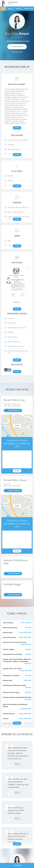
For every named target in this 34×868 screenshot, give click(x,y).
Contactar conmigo (17, 52)
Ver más (17, 309)
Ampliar (17, 426)
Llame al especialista (13, 410)
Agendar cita (17, 865)
